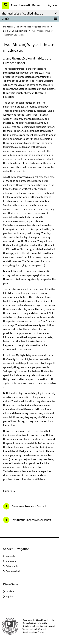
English (9, 596)
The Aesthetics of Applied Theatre (33, 27)
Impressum (11, 561)
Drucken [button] (10, 591)
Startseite (8, 27)
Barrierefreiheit (13, 571)
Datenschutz (12, 566)
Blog (5, 31)
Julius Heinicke (20, 31)
